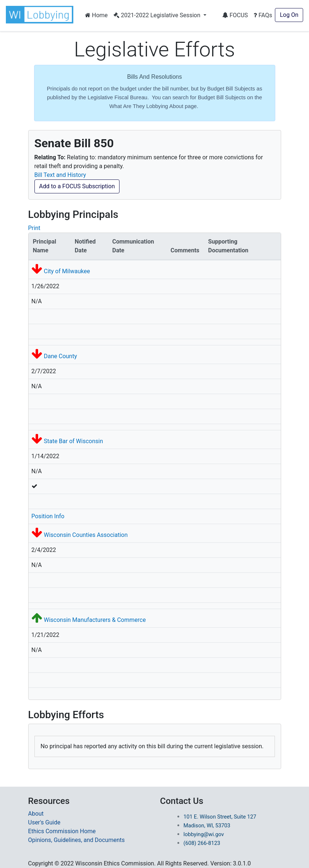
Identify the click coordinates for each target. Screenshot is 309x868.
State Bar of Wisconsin (73, 441)
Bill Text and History (60, 175)
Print (34, 228)
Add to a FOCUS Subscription (77, 186)
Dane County (60, 356)
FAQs (263, 15)
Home (96, 15)
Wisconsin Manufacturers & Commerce (95, 620)
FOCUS (235, 15)
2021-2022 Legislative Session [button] (158, 15)
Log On (289, 15)
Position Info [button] (48, 516)
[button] (41, 15)
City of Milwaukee (67, 271)
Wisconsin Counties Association (86, 535)
